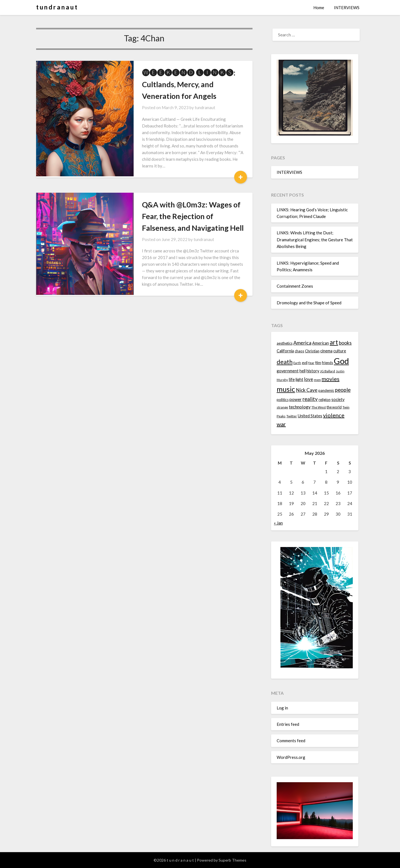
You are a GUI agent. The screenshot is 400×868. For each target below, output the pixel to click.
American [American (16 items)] (321, 343)
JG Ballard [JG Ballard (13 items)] (327, 371)
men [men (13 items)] (317, 380)
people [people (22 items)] (343, 390)
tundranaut (194, 107)
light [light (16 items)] (299, 379)
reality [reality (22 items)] (310, 399)
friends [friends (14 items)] (327, 363)
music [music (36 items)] (286, 389)
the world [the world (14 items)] (334, 407)
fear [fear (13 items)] (311, 363)
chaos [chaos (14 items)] (299, 351)
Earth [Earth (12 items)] (297, 363)
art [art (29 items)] (334, 342)
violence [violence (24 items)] (334, 415)
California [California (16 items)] (285, 351)
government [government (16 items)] (288, 371)
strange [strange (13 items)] (282, 407)
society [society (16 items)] (338, 399)
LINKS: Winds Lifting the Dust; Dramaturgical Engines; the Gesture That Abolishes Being (315, 239)
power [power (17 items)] (296, 399)
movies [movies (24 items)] (331, 379)
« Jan (278, 523)
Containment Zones (295, 286)
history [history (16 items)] (313, 371)
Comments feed (291, 741)
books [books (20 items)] (345, 343)
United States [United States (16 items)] (310, 416)
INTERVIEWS (347, 7)
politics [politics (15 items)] (283, 400)
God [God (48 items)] (341, 361)
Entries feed (288, 724)
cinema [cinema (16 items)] (326, 351)
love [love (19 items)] (309, 379)
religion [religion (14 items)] (325, 400)
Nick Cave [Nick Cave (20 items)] (307, 390)
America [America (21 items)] (302, 343)
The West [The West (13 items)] (319, 407)
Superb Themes (232, 860)
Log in (282, 708)
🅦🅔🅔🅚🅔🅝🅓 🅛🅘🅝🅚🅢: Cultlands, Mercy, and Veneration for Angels (187, 84)
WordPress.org (291, 757)
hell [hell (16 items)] (302, 371)
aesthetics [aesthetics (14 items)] (285, 343)
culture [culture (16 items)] (340, 351)
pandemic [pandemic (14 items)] (326, 390)
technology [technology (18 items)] (300, 407)
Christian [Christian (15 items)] (312, 351)
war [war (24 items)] (281, 424)
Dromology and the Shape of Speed (309, 303)
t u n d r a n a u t (57, 7)
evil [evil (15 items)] (305, 363)
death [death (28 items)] (285, 362)
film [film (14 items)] (318, 363)
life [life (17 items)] (292, 379)
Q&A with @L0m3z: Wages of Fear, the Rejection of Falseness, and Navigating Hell (185, 210)
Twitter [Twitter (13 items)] (292, 416)
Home (319, 7)
